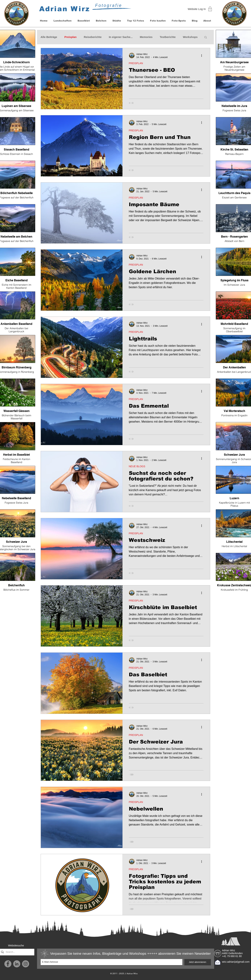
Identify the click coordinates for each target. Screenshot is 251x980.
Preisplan (70, 37)
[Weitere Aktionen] (203, 55)
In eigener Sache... (121, 37)
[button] (62, 21)
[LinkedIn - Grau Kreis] (17, 964)
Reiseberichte (93, 37)
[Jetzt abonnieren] (198, 962)
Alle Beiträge (49, 37)
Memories (146, 37)
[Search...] (16, 952)
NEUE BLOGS (137, 466)
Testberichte (168, 37)
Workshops (190, 37)
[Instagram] (26, 964)
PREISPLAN (136, 63)
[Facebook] (8, 964)
